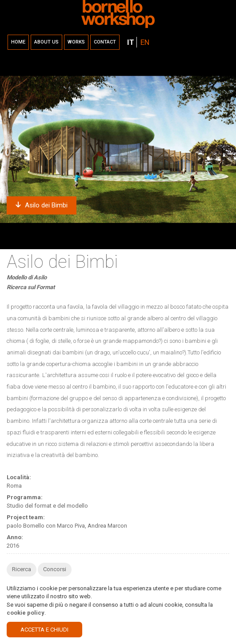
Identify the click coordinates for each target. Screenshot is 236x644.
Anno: (15, 537)
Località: (19, 477)
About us (46, 42)
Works (76, 42)
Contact (105, 42)
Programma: (25, 497)
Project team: (26, 517)
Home (18, 42)
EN (145, 42)
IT (131, 42)
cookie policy (26, 613)
